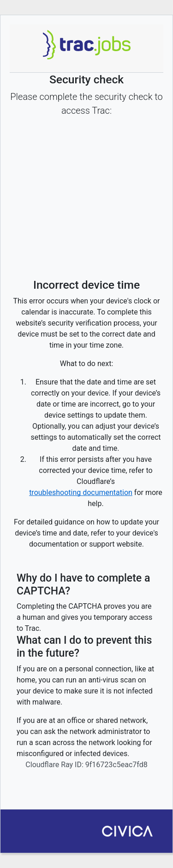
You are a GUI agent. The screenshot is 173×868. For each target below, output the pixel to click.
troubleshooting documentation (81, 492)
